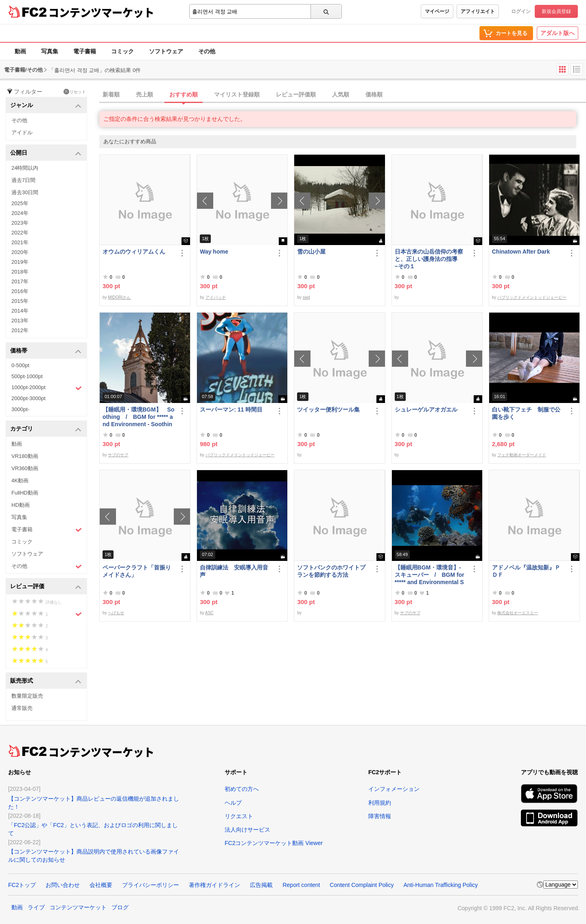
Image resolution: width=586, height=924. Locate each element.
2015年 (20, 301)
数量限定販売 (27, 696)
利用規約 (380, 803)
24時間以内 (25, 168)
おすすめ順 (184, 94)
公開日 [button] (46, 153)
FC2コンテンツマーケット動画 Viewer (274, 843)
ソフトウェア (166, 51)
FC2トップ (22, 885)
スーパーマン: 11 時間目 (231, 409)
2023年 (20, 223)
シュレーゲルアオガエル (426, 409)
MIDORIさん (119, 297)
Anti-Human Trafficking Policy (441, 885)
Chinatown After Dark (521, 252)
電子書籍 (85, 51)
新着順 (111, 94)
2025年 (20, 203)
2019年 (20, 262)
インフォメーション (394, 789)
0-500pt (20, 365)
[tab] (343, 95)
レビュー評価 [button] (46, 587)
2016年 (20, 291)
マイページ (437, 11)
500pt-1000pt (27, 376)
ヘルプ (233, 803)
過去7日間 (23, 180)
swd (306, 297)
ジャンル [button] (46, 106)
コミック (122, 51)
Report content (301, 885)
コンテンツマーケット (101, 12)
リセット (75, 92)
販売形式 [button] (46, 681)
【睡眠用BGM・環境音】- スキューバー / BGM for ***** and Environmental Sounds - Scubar (430, 575)
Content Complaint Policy (362, 885)
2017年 (20, 281)
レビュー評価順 (296, 94)
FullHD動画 (25, 493)
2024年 (20, 213)
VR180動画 (25, 456)
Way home (214, 252)
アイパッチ (216, 297)
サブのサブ (118, 455)
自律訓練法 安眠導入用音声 (234, 571)
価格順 (374, 94)
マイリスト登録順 (237, 94)
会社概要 (101, 885)
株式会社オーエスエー (518, 613)
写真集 (50, 51)
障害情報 (380, 816)
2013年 (20, 321)
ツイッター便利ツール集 (328, 409)
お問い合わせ (63, 885)
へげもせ (116, 613)
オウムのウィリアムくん (134, 252)
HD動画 (21, 505)
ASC (209, 613)
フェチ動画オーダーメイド (522, 455)
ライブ (36, 907)
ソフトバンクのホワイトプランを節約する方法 (331, 571)
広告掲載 (261, 885)
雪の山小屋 (311, 252)
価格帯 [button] (46, 351)
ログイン (521, 11)
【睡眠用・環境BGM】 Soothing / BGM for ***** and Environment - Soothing (139, 417)
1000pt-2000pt (47, 388)
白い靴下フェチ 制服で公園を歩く (526, 413)
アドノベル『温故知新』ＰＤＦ (526, 571)
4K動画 (20, 481)
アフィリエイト (478, 11)
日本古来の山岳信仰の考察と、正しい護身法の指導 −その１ (429, 259)
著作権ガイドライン (214, 885)
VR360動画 (25, 468)
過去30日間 (25, 192)
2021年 (20, 242)
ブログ (120, 907)
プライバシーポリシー (151, 885)
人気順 (341, 94)
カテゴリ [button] (46, 429)
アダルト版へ (558, 33)
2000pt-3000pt (28, 398)
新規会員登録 (556, 11)
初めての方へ (242, 789)
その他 (207, 51)
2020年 (20, 252)
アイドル (22, 132)
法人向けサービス (247, 830)
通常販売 (22, 708)
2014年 (20, 311)
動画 (20, 51)
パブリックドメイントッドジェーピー (532, 297)
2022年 (20, 233)
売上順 (144, 94)
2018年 (20, 272)
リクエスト (239, 816)
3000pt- (20, 409)
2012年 (20, 330)
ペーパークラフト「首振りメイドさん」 (137, 571)
